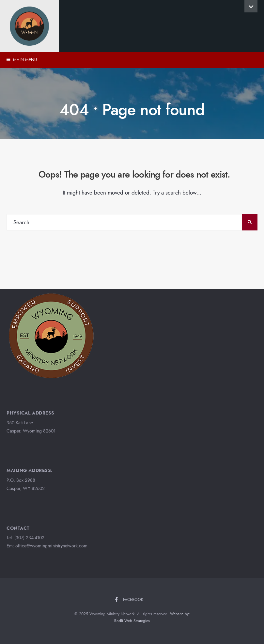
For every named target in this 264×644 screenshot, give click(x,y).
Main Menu (22, 60)
